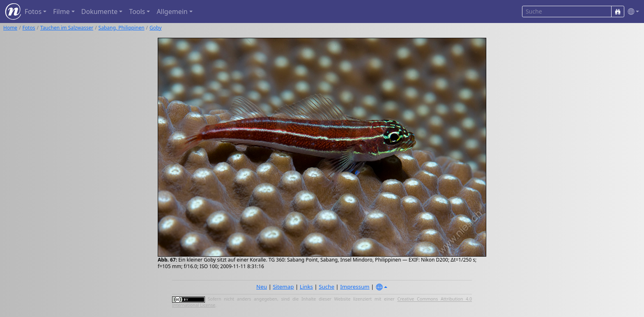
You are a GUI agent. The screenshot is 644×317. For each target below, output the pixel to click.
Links (306, 287)
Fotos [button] (33, 11)
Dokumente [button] (99, 11)
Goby (155, 28)
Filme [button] (61, 11)
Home (10, 28)
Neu (262, 287)
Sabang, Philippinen (122, 28)
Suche (327, 287)
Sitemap (283, 287)
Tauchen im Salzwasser (67, 28)
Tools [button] (137, 11)
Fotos (29, 28)
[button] (632, 12)
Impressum (355, 287)
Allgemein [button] (172, 11)
